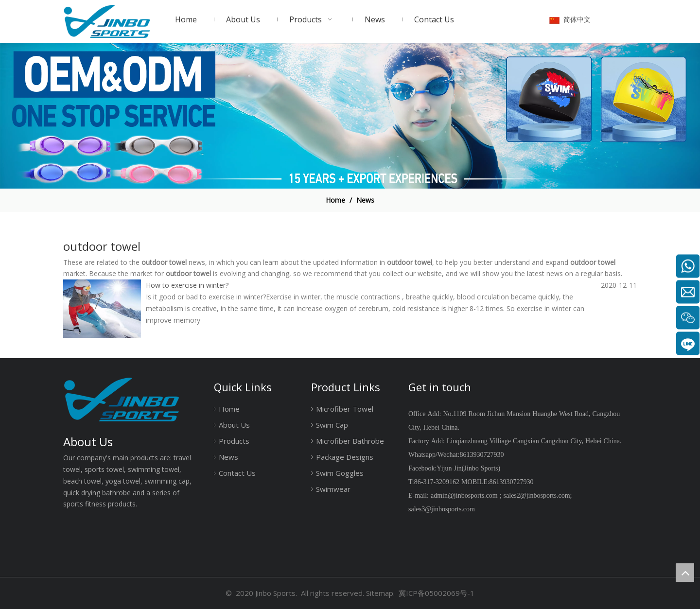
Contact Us (237, 473)
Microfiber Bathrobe (350, 441)
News (228, 457)
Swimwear (333, 489)
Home (229, 409)
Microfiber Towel (345, 409)
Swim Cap (332, 425)
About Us (234, 425)
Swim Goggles (340, 473)
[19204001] (350, 116)
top (685, 573)
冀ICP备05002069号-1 (437, 593)
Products (234, 441)
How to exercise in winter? (187, 285)
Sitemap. (380, 593)
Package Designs (345, 457)
